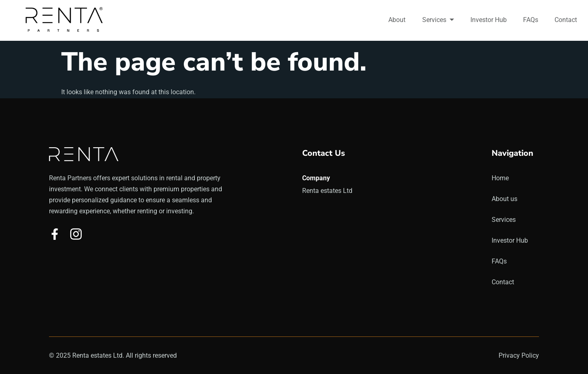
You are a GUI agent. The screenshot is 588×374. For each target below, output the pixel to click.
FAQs (531, 20)
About (398, 20)
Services (439, 20)
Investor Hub (489, 20)
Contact (566, 20)
